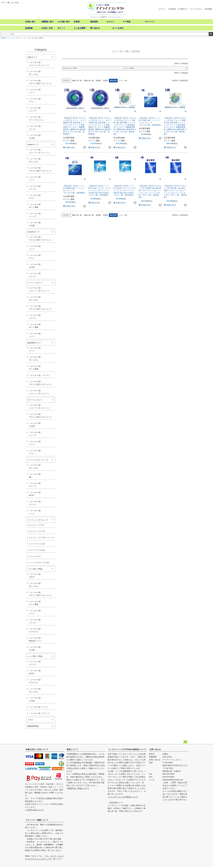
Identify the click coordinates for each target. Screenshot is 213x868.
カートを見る (118, 28)
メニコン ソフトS (36, 525)
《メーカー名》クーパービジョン (36, 118)
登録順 (105, 81)
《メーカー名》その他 (35, 137)
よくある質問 (80, 28)
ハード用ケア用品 (35, 656)
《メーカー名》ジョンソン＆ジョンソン (39, 64)
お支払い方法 (47, 28)
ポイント (61, 28)
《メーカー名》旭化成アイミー (35, 639)
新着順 (98, 81)
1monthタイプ (33, 232)
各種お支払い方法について (37, 749)
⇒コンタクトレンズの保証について (123, 797)
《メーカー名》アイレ (35, 100)
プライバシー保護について (37, 820)
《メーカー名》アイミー (35, 485)
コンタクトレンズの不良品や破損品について (127, 749)
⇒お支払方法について (35, 810)
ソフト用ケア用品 (35, 569)
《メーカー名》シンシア (35, 109)
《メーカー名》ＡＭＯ (35, 576)
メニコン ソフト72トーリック (41, 538)
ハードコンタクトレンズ (16, 38)
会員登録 (172, 9)
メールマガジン (197, 9)
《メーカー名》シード (35, 91)
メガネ (30, 720)
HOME (3, 38)
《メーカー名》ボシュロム (35, 73)
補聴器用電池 (33, 726)
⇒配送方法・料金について (78, 788)
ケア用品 (127, 22)
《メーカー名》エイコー (35, 275)
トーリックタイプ (35, 283)
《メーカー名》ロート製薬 (35, 206)
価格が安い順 (77, 81)
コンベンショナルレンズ (38, 520)
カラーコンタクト (35, 400)
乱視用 (77, 22)
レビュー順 (123, 81)
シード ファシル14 (37, 550)
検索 (211, 34)
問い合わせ (95, 28)
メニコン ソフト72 (37, 531)
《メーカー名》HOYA (35, 494)
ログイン (163, 9)
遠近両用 (94, 22)
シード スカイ (35, 556)
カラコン (110, 22)
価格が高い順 (89, 81)
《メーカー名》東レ (35, 476)
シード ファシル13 (37, 544)
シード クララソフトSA (39, 563)
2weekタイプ (33, 144)
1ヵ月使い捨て (64, 22)
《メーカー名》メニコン (35, 128)
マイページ (150, 22)
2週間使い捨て (48, 22)
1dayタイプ (32, 57)
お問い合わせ (155, 749)
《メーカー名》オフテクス (35, 630)
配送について (73, 749)
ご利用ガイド (183, 9)
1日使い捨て (30, 22)
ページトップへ (185, 742)
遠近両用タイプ (34, 343)
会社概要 (209, 9)
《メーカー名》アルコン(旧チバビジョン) (40, 82)
